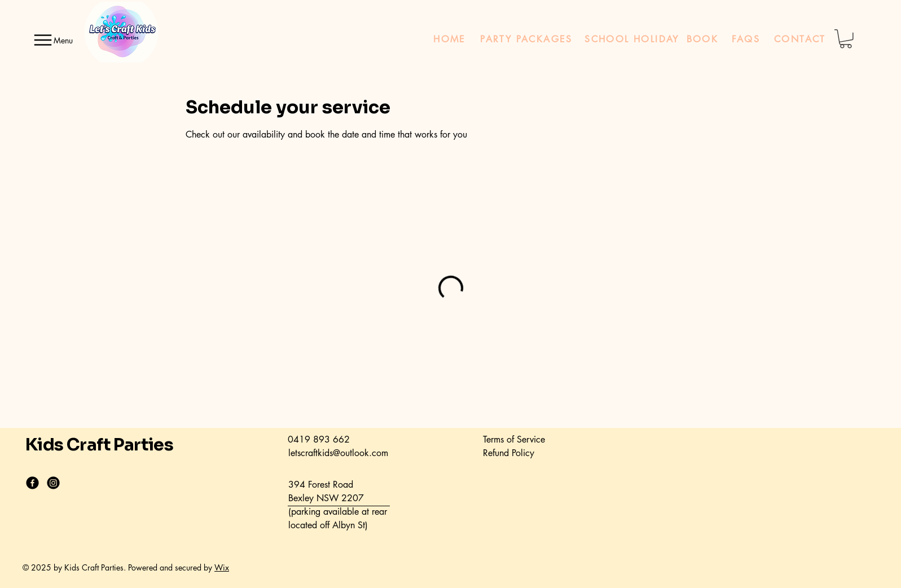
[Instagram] (53, 483)
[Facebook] (32, 483)
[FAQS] (746, 39)
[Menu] (50, 40)
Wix (222, 567)
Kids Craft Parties (99, 445)
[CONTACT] (800, 39)
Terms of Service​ (514, 439)
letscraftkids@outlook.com (338, 453)
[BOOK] (702, 39)
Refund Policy (509, 453)
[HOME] (450, 39)
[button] (846, 39)
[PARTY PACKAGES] (526, 39)
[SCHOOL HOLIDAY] (632, 39)
